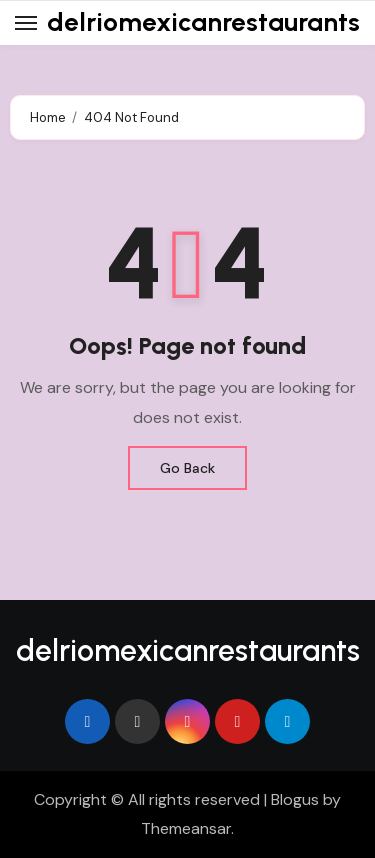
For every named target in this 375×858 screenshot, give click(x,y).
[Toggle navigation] (26, 23)
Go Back (187, 468)
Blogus (295, 799)
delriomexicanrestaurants (203, 22)
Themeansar (186, 828)
